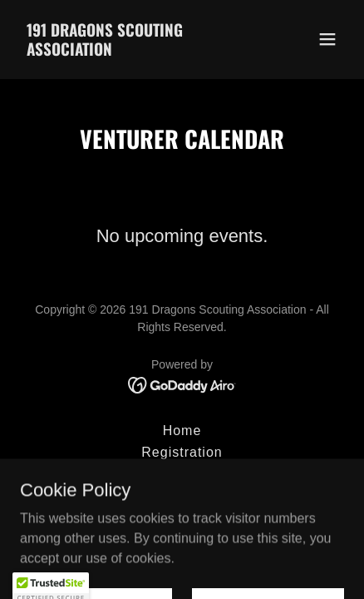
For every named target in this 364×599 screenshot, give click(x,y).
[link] (133, 51)
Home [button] (182, 431)
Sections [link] (182, 474)
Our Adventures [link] (182, 495)
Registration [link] (182, 452)
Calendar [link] (182, 539)
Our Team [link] (182, 517)
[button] (327, 39)
